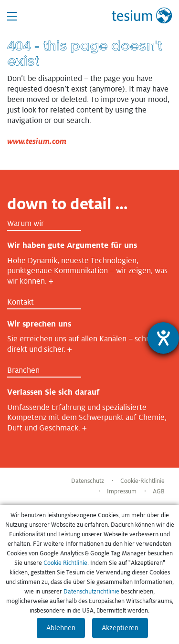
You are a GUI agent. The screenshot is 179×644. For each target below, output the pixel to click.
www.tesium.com (37, 141)
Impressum (122, 491)
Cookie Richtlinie (65, 563)
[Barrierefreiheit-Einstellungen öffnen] (163, 338)
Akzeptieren (120, 628)
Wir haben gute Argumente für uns (72, 245)
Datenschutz (88, 481)
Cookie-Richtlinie (142, 481)
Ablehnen (61, 628)
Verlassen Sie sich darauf (53, 392)
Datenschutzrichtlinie (91, 592)
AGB (159, 491)
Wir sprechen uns (39, 324)
